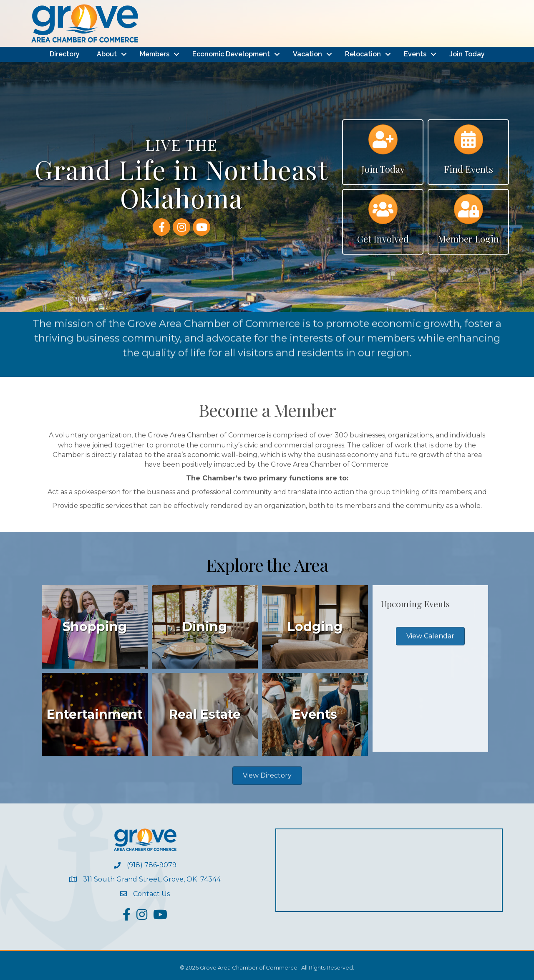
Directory (65, 54)
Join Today (467, 54)
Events (415, 54)
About (107, 54)
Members (155, 54)
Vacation (307, 54)
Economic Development (231, 54)
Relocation (363, 54)
